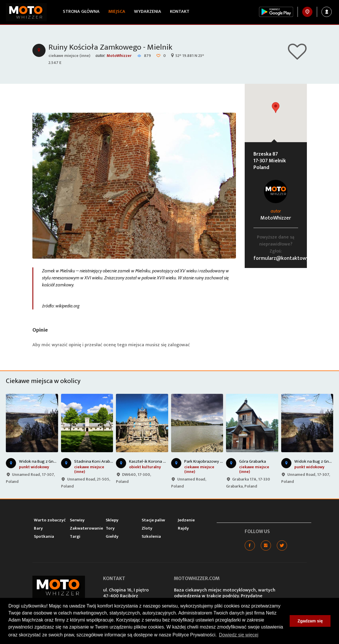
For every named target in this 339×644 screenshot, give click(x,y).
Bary (38, 528)
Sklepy (112, 520)
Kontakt (180, 12)
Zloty (147, 528)
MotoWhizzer (119, 56)
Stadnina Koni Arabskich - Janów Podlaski (113, 461)
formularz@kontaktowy (281, 258)
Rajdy (183, 528)
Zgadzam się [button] (310, 621)
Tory (110, 528)
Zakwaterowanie (86, 528)
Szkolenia (151, 536)
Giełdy (112, 536)
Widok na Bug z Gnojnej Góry (46, 461)
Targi (75, 536)
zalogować (179, 345)
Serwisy (77, 520)
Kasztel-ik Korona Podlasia (154, 461)
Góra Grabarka (253, 461)
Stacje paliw (153, 520)
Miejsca (117, 12)
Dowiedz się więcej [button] (239, 635)
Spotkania (44, 536)
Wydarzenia (148, 12)
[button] (276, 108)
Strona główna (81, 12)
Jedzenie (186, 520)
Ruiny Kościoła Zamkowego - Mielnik (110, 47)
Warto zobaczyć (50, 520)
